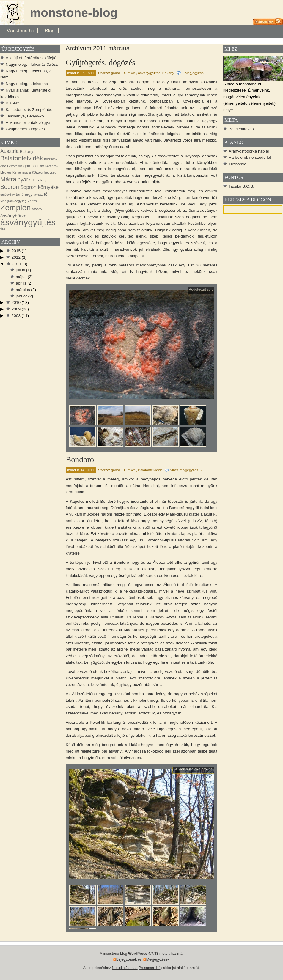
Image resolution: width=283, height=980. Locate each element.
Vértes (32, 201)
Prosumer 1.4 (149, 968)
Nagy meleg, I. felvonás (27, 84)
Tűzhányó (238, 164)
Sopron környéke (39, 187)
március (23, 290)
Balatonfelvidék (150, 470)
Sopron (10, 187)
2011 (17, 264)
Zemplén (16, 208)
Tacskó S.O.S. (241, 186)
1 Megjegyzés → (195, 73)
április (21, 283)
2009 (16, 309)
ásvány (37, 209)
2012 (16, 257)
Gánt (40, 166)
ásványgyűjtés (149, 73)
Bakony (168, 73)
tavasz (38, 194)
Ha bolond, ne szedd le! (250, 157)
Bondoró (80, 460)
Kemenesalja (22, 172)
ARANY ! (14, 103)
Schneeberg (38, 180)
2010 (16, 303)
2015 (16, 251)
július (20, 270)
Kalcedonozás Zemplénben (30, 110)
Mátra (8, 179)
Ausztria (10, 151)
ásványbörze (13, 216)
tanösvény (8, 194)
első (3, 166)
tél (46, 194)
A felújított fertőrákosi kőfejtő (31, 58)
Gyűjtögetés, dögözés (100, 62)
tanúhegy (24, 194)
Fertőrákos (15, 166)
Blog (50, 31)
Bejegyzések (126, 959)
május (21, 277)
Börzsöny (51, 159)
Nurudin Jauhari (125, 968)
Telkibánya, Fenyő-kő (25, 116)
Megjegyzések (158, 959)
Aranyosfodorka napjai (249, 151)
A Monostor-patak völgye (28, 123)
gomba (30, 166)
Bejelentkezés (241, 129)
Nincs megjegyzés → (186, 470)
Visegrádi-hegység (13, 201)
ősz (3, 228)
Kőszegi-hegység (44, 172)
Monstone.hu (20, 31)
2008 (16, 316)
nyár (23, 179)
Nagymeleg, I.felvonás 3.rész (32, 64)
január (21, 296)
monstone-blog (74, 13)
